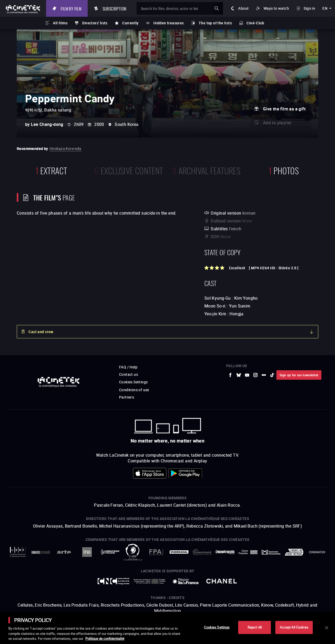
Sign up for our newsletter (299, 375)
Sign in (309, 8)
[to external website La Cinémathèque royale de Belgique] (317, 552)
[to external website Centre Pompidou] (248, 552)
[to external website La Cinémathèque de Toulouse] (110, 552)
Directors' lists (95, 23)
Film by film (71, 8)
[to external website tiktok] (272, 375)
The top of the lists (215, 23)
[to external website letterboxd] (264, 375)
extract (51, 170)
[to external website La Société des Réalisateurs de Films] (18, 552)
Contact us (129, 374)
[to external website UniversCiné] (41, 552)
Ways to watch (276, 8)
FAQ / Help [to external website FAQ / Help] (128, 367)
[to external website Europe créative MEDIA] (149, 581)
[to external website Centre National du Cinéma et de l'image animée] (114, 581)
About (243, 8)
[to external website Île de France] (186, 581)
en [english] (325, 8)
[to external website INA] (87, 552)
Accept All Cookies (294, 627)
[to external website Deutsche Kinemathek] (271, 552)
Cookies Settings (133, 382)
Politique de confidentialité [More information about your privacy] (105, 639)
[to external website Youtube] (247, 375)
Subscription (115, 8)
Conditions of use (134, 390)
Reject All (255, 627)
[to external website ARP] (133, 552)
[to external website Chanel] (222, 581)
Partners (127, 397)
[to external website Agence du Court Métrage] (294, 552)
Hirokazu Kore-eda (65, 149)
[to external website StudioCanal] (179, 552)
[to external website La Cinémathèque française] (225, 552)
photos (284, 170)
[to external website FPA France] (156, 552)
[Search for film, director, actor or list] (180, 8)
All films (60, 23)
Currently (130, 23)
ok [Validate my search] (217, 8)
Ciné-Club (255, 23)
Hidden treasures (169, 23)
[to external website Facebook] (230, 375)
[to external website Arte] (64, 552)
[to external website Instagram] (255, 375)
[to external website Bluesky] (239, 375)
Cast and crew (41, 332)
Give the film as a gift (284, 109)
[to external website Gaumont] (202, 552)
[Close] (327, 628)
